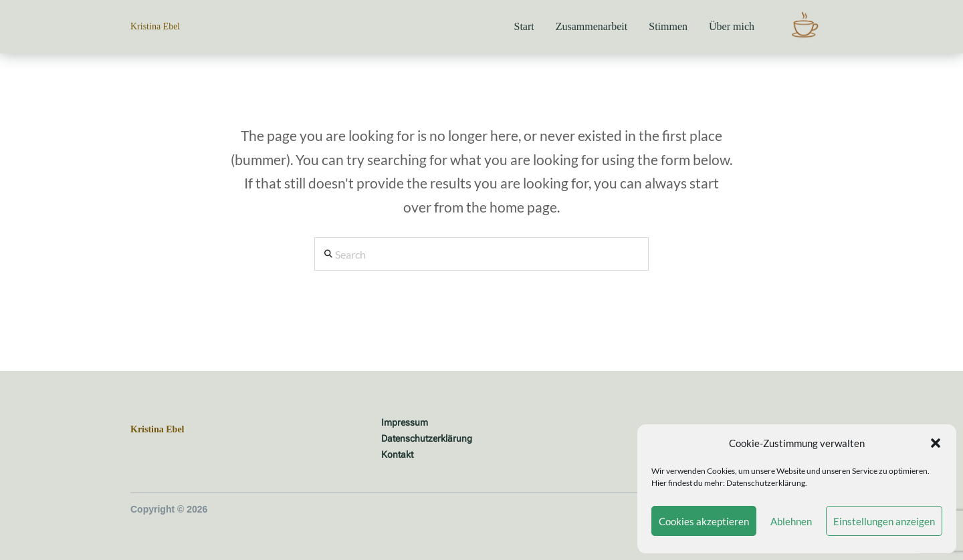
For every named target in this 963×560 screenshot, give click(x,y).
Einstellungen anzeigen (884, 521)
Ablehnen (791, 521)
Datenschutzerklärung (766, 483)
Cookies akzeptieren (704, 521)
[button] (936, 443)
